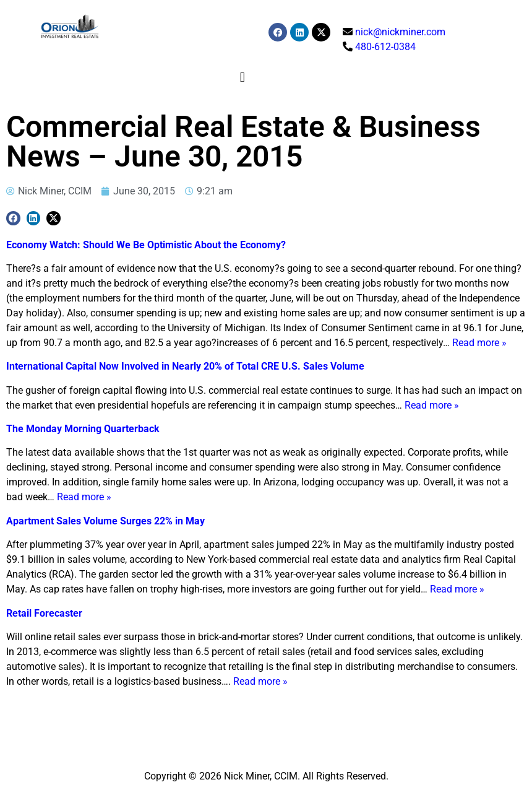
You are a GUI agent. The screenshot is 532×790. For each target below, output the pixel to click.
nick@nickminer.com (400, 32)
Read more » (479, 343)
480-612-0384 (385, 47)
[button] (242, 77)
